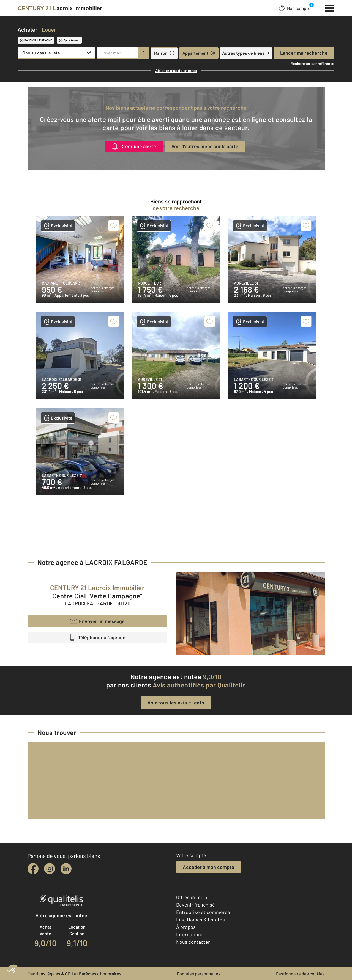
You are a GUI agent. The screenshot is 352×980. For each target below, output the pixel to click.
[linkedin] (66, 869)
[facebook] (33, 869)
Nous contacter (193, 942)
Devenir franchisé (196, 905)
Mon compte (295, 8)
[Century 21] (60, 8)
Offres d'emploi (192, 897)
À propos (186, 927)
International (190, 934)
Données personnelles (199, 974)
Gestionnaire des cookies (300, 974)
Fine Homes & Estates (200, 920)
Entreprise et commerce (203, 912)
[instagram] (50, 869)
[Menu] (330, 7)
